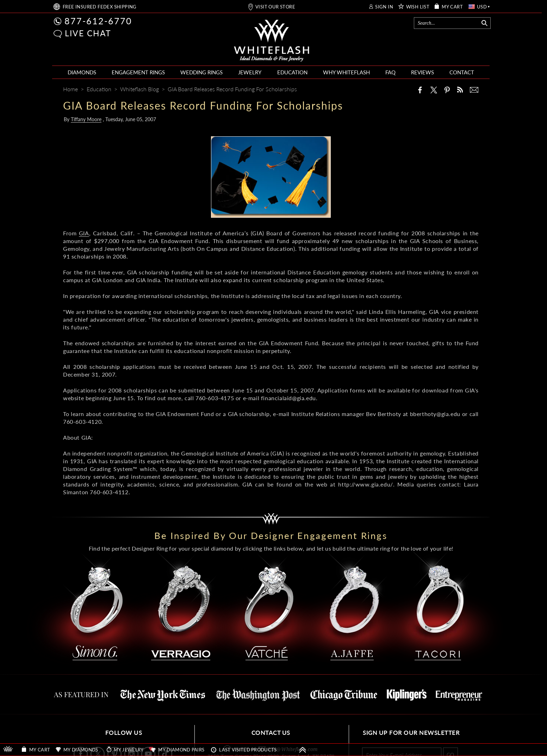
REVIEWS (422, 72)
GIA (84, 233)
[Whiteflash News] (460, 90)
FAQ (390, 72)
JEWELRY (250, 72)
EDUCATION (292, 72)
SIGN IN (384, 7)
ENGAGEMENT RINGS (138, 72)
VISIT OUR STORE (275, 7)
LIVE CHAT (88, 33)
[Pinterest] (447, 90)
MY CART (452, 7)
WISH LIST (418, 7)
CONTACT (462, 72)
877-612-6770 (98, 21)
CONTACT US (271, 733)
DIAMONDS (82, 72)
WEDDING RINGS (201, 72)
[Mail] (474, 90)
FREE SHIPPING (100, 7)
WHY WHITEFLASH (346, 72)
